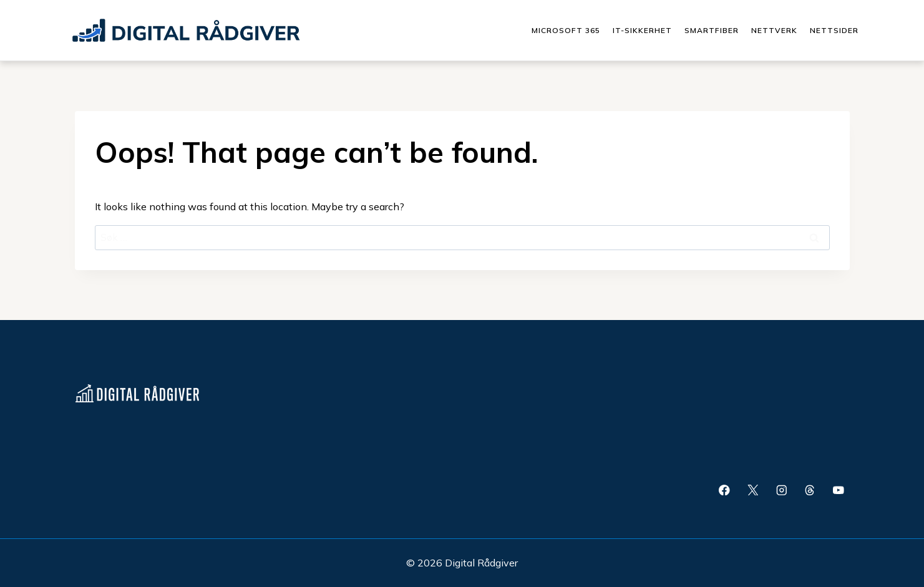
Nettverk (774, 30)
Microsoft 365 (566, 30)
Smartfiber (712, 30)
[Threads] (810, 490)
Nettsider (834, 30)
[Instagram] (781, 490)
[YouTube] (838, 490)
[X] (753, 490)
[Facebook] (724, 490)
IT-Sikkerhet (642, 30)
